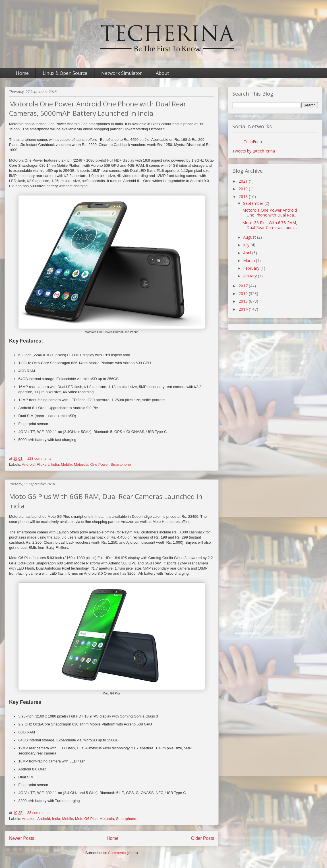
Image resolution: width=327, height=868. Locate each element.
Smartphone (121, 464)
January (251, 276)
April (248, 253)
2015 (244, 301)
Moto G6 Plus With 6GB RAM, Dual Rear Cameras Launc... (270, 225)
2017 (244, 286)
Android (28, 464)
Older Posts (203, 838)
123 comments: (40, 458)
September (254, 203)
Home (22, 73)
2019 (244, 189)
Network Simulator (122, 73)
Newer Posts (22, 838)
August (250, 237)
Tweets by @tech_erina (254, 151)
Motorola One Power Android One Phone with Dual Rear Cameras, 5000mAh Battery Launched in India (98, 108)
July (247, 245)
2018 (244, 196)
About (162, 73)
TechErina (253, 142)
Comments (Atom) (123, 853)
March (250, 260)
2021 (244, 181)
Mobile (66, 464)
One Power (100, 464)
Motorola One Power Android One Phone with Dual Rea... (270, 213)
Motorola (81, 464)
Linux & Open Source (65, 73)
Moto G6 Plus (86, 819)
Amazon (29, 819)
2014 (244, 309)
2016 (244, 293)
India (55, 464)
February (252, 268)
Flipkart (43, 464)
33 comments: (39, 813)
